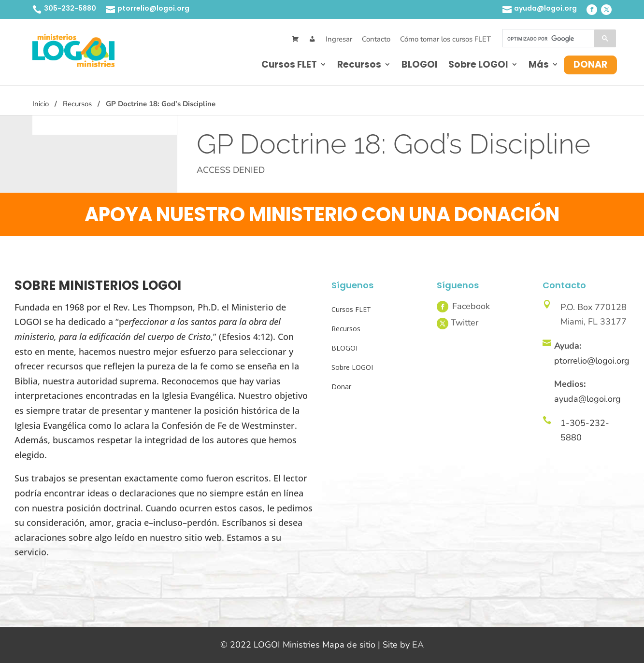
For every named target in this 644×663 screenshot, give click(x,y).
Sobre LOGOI (478, 64)
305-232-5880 (70, 8)
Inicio (41, 104)
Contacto (376, 39)
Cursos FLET (289, 64)
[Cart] (295, 39)
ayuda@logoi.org (545, 8)
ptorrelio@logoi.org (153, 8)
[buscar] (547, 39)
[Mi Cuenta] (312, 39)
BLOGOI (420, 64)
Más (539, 64)
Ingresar (339, 39)
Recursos (359, 64)
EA (418, 645)
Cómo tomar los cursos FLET (445, 39)
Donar (590, 64)
